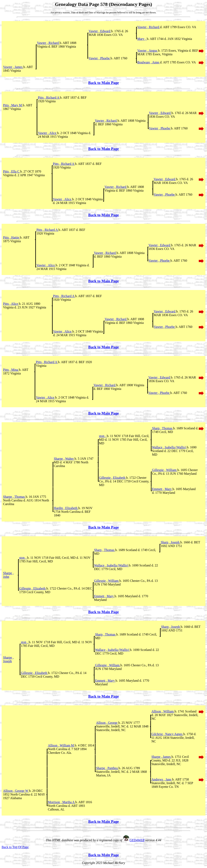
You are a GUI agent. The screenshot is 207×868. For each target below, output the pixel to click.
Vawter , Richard (149, 27)
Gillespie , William (165, 470)
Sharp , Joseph (171, 542)
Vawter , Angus (148, 51)
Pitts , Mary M (13, 105)
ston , (103, 436)
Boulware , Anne (149, 62)
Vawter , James (13, 67)
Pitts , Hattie (12, 237)
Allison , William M (61, 745)
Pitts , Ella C (12, 171)
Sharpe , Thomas (14, 497)
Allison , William (163, 711)
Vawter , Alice (47, 133)
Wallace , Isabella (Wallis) (169, 447)
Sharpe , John (8, 575)
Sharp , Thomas (163, 428)
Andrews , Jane (162, 779)
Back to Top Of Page (15, 847)
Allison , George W (16, 791)
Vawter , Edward (100, 31)
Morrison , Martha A (62, 802)
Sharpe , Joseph (8, 659)
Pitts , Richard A (49, 98)
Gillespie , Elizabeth (113, 478)
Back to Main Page (103, 83)
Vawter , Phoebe (99, 58)
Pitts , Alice (11, 304)
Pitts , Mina (11, 370)
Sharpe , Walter (64, 459)
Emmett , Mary (162, 489)
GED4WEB (137, 840)
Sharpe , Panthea (107, 768)
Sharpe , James (162, 757)
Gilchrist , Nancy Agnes (167, 734)
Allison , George (107, 723)
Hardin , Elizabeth (66, 508)
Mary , (142, 39)
